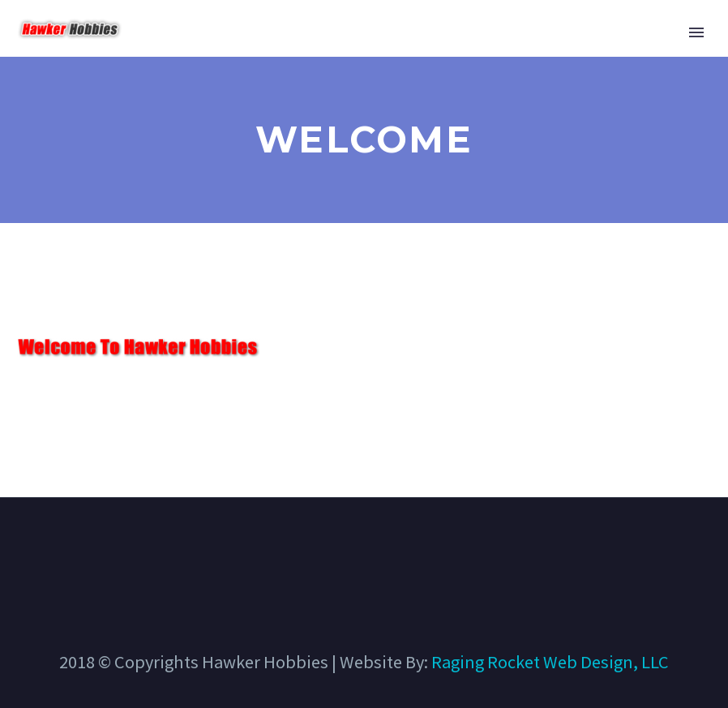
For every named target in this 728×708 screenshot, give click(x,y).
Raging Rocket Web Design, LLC (550, 662)
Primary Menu (696, 32)
